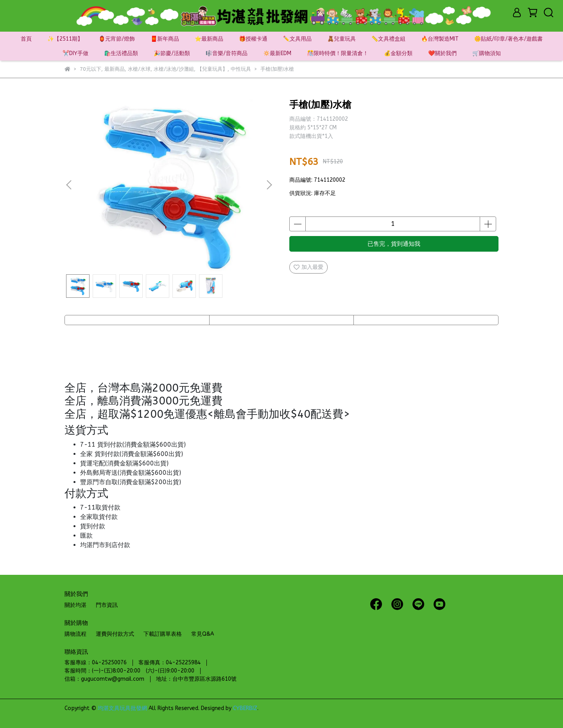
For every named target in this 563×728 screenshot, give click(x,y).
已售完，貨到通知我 (394, 244)
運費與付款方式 (115, 634)
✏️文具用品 (297, 39)
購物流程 (75, 634)
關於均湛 (75, 605)
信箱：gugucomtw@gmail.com (104, 679)
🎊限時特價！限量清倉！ (338, 53)
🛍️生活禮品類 (121, 53)
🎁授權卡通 (253, 39)
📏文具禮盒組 (388, 39)
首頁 (26, 39)
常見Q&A (203, 634)
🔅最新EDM (277, 53)
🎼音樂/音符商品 (227, 53)
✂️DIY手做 (75, 53)
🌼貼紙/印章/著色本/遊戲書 (508, 39)
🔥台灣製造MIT (440, 39)
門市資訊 (107, 605)
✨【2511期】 (65, 39)
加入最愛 (308, 267)
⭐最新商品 (209, 39)
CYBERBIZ (245, 708)
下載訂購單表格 (163, 634)
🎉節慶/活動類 (172, 53)
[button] (269, 185)
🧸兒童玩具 (342, 39)
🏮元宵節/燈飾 (117, 39)
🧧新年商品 (165, 39)
